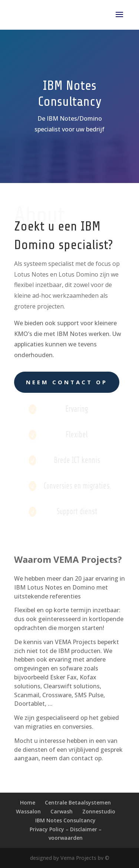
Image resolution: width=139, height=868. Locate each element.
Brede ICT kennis (77, 460)
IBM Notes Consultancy (65, 820)
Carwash (62, 811)
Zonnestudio (99, 811)
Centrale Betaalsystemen (78, 802)
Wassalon (28, 811)
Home (28, 802)
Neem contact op (67, 382)
